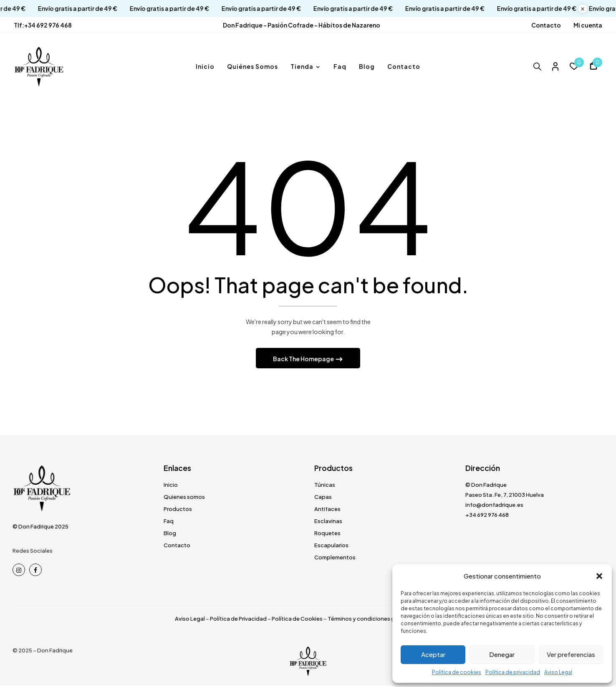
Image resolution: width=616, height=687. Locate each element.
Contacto (546, 25)
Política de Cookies (297, 620)
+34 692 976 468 (48, 25)
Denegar (502, 654)
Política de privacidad (513, 672)
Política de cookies (457, 672)
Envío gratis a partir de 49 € (69, 9)
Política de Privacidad (238, 620)
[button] (599, 576)
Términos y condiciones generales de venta (385, 620)
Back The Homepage (304, 360)
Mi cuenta (588, 25)
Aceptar (433, 654)
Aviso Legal (558, 672)
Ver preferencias (571, 654)
